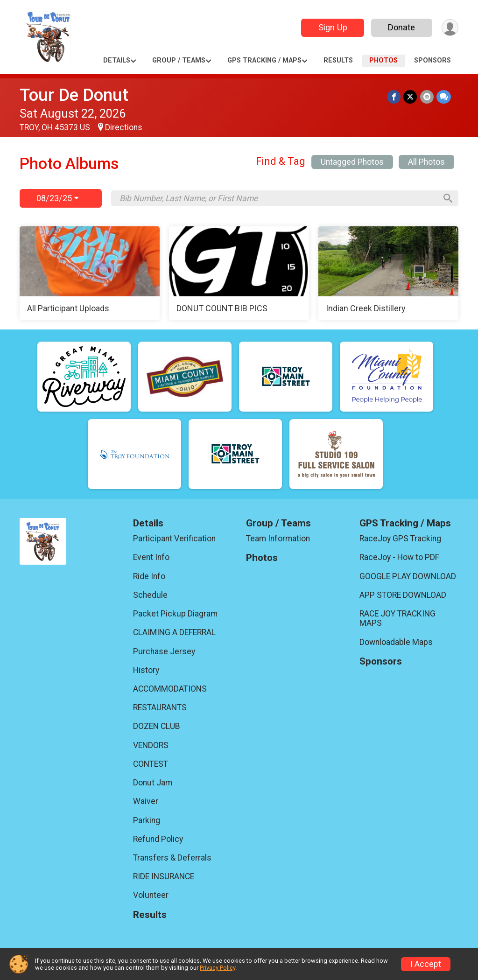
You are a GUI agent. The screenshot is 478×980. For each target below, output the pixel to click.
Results (338, 60)
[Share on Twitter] (411, 97)
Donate (401, 27)
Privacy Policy (218, 968)
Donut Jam (153, 783)
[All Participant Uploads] (90, 273)
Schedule (150, 595)
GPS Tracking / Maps (264, 60)
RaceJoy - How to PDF (399, 557)
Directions (124, 127)
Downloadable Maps (396, 642)
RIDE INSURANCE (164, 876)
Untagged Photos (352, 162)
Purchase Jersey (164, 651)
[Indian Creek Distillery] (388, 273)
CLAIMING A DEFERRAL (174, 632)
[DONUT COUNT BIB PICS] (239, 273)
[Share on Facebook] (394, 97)
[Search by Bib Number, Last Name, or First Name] (278, 198)
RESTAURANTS (160, 707)
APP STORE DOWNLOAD (403, 595)
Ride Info (149, 576)
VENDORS (151, 745)
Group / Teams (179, 60)
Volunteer (151, 895)
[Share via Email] (427, 97)
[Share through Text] (444, 97)
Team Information (278, 539)
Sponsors (432, 60)
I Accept (426, 964)
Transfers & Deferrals (172, 858)
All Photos (426, 162)
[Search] (447, 198)
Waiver (146, 801)
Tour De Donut (74, 95)
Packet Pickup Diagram (175, 614)
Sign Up (332, 27)
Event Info (151, 557)
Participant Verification (174, 539)
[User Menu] (450, 28)
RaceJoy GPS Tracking (400, 539)
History (146, 670)
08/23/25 (57, 198)
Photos (383, 60)
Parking (147, 820)
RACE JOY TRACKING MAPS (397, 618)
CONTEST (151, 764)
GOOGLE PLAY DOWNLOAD (408, 576)
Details (117, 60)
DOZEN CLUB (157, 726)
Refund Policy (158, 839)
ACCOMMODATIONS (170, 689)
